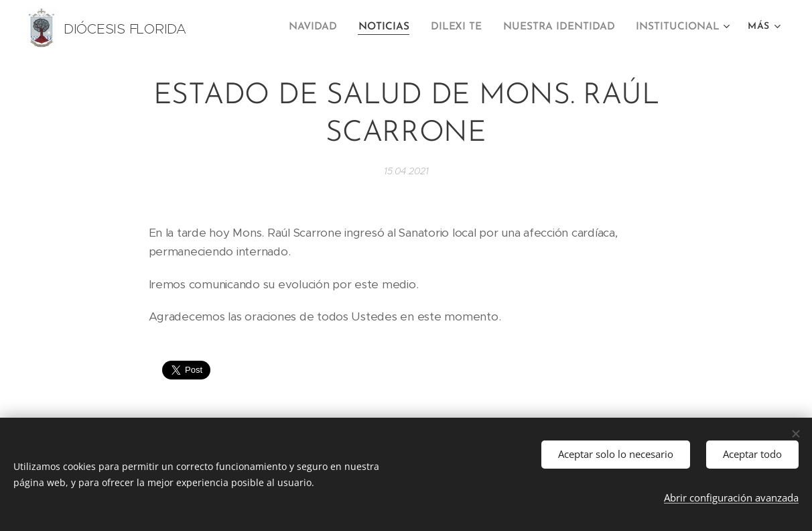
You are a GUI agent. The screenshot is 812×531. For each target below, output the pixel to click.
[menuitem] (326, 27)
